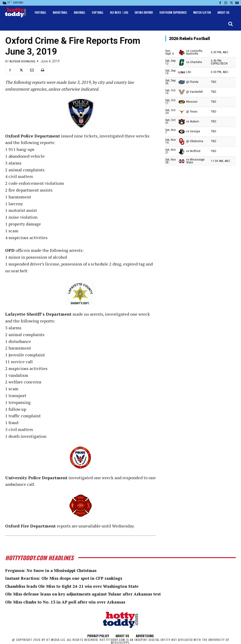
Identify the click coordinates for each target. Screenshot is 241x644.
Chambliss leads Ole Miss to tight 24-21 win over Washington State (76, 586)
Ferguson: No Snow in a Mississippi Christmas (54, 570)
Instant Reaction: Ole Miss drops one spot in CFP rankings (67, 578)
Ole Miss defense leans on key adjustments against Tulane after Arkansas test (88, 594)
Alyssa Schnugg (22, 61)
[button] (230, 24)
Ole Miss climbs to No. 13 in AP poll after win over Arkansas (68, 602)
